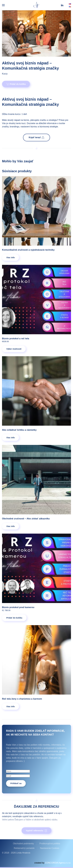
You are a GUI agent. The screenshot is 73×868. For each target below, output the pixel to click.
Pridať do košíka (16, 84)
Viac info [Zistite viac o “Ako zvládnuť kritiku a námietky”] (11, 438)
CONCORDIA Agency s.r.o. (58, 863)
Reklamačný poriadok (24, 848)
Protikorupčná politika (50, 844)
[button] (3, 5)
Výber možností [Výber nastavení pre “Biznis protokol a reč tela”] (14, 349)
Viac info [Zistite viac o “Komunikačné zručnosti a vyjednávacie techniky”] (11, 257)
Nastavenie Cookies (50, 848)
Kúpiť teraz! (36, 138)
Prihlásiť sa (16, 783)
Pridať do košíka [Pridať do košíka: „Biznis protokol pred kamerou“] (14, 618)
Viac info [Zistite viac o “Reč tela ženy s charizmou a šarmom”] (11, 706)
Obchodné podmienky (23, 844)
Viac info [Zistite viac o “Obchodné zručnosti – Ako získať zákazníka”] (11, 526)
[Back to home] (36, 5)
